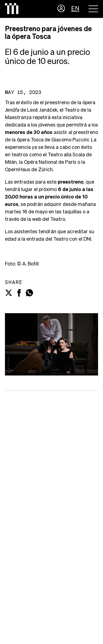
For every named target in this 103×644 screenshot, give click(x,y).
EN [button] (75, 9)
